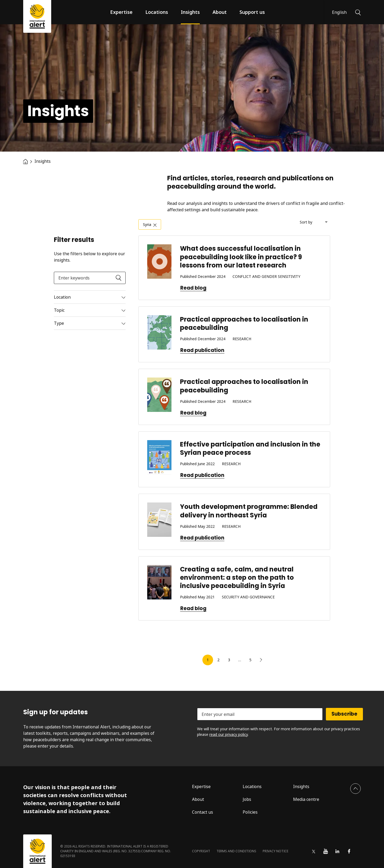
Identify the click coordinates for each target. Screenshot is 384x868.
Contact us (203, 812)
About (220, 12)
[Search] (358, 12)
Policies (250, 812)
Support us (252, 12)
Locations (157, 12)
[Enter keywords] (90, 278)
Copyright (201, 851)
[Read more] (90, 297)
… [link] (240, 660)
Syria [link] (147, 224)
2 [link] (218, 660)
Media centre (306, 799)
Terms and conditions (236, 851)
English (339, 12)
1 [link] (208, 660)
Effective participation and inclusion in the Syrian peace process (250, 448)
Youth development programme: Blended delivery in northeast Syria (249, 511)
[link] (261, 660)
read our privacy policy (229, 734)
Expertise (121, 12)
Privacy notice (275, 851)
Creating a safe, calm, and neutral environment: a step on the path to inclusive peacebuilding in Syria (237, 577)
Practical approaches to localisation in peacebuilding (244, 323)
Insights (190, 12)
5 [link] (250, 660)
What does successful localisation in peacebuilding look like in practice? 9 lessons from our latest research (241, 257)
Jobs (247, 799)
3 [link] (229, 660)
